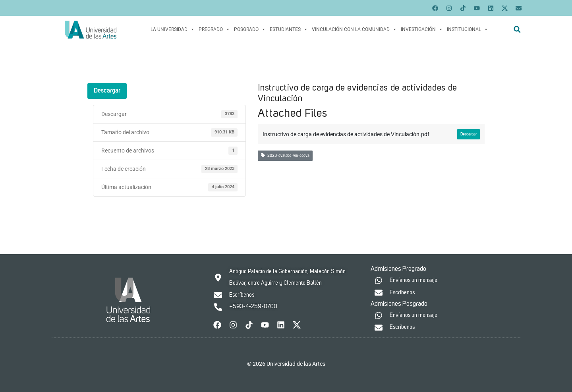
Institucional (468, 29)
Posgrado (250, 29)
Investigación (422, 29)
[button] (517, 30)
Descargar (107, 91)
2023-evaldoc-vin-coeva (285, 155)
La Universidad (173, 29)
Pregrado (214, 29)
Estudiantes (289, 29)
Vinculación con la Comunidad (354, 29)
